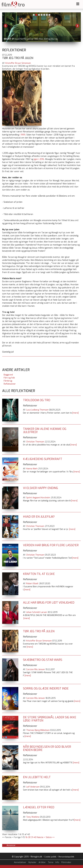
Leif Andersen (33, 787)
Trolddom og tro (37, 400)
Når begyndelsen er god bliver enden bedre (47, 748)
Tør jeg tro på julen (39, 631)
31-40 (34, 837)
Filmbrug (8, 381)
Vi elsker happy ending (40, 488)
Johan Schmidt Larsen (37, 612)
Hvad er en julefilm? (39, 517)
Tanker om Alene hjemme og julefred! (45, 431)
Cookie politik (50, 857)
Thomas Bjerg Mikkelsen (38, 730)
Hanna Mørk (32, 469)
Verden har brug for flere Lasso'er (51, 545)
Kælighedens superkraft (43, 459)
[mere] (76, 413)
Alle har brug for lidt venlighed (49, 603)
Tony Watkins (33, 817)
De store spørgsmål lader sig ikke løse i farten (50, 719)
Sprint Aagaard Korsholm (38, 498)
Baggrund (8, 375)
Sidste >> (50, 837)
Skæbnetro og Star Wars (43, 660)
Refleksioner (10, 384)
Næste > (41, 837)
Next (77, 26)
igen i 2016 (39, 159)
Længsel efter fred (39, 807)
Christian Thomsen (35, 442)
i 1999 (22, 135)
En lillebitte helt (37, 777)
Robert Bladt (32, 584)
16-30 (28, 837)
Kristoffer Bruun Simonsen (18, 63)
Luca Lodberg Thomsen (37, 410)
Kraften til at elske (39, 574)
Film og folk (9, 378)
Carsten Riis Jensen (36, 669)
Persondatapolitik (66, 857)
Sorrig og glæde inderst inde (46, 689)
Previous (6, 26)
